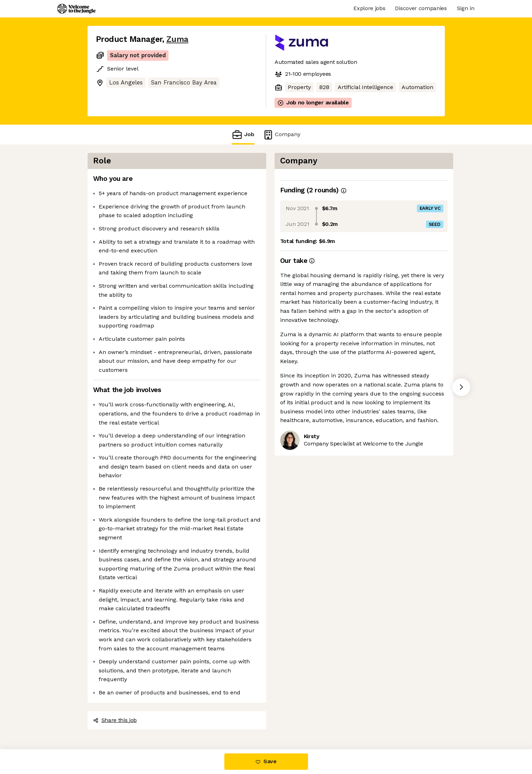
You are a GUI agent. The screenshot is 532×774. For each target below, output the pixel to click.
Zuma (177, 39)
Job (243, 135)
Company (282, 135)
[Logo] (76, 9)
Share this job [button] (115, 720)
